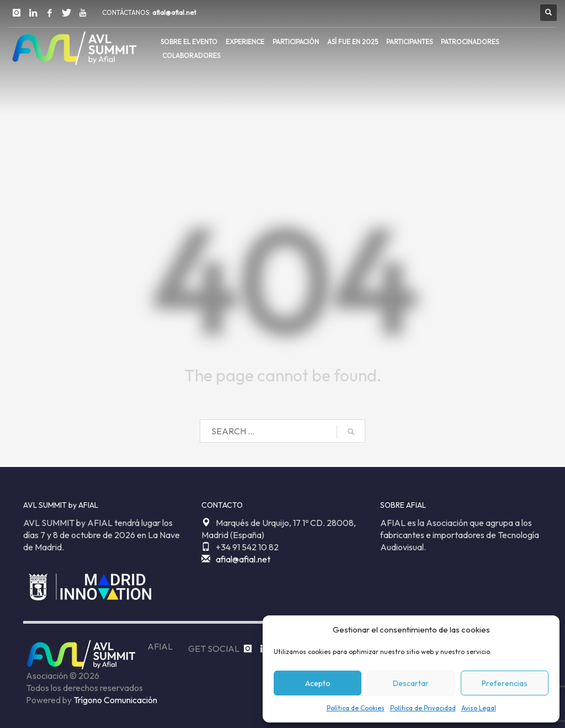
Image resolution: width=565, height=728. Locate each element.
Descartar (411, 683)
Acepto (318, 683)
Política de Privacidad (423, 708)
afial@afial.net (174, 12)
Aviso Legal (479, 708)
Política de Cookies (356, 708)
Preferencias (505, 683)
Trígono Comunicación (115, 700)
